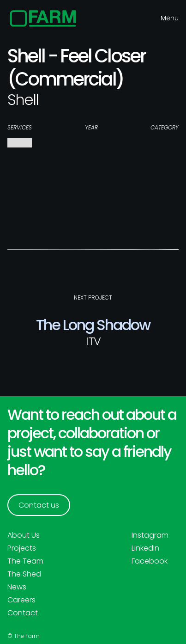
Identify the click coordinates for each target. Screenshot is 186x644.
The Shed (24, 574)
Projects (22, 548)
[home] (43, 18)
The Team (25, 561)
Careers (21, 600)
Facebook (150, 561)
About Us (24, 535)
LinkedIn (145, 548)
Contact (23, 613)
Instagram (150, 535)
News (17, 587)
